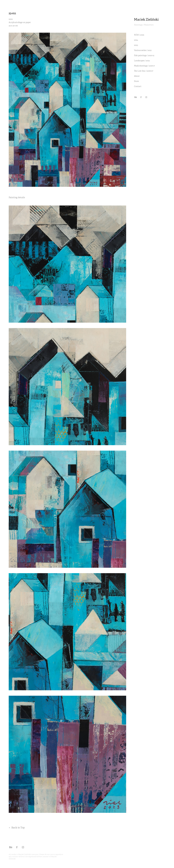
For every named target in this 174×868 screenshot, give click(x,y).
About (137, 76)
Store (136, 81)
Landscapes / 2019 (142, 61)
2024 (136, 40)
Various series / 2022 (143, 50)
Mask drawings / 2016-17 (144, 66)
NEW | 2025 (139, 35)
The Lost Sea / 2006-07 (144, 71)
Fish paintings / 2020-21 (144, 55)
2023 (136, 45)
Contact (138, 86)
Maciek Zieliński (146, 20)
